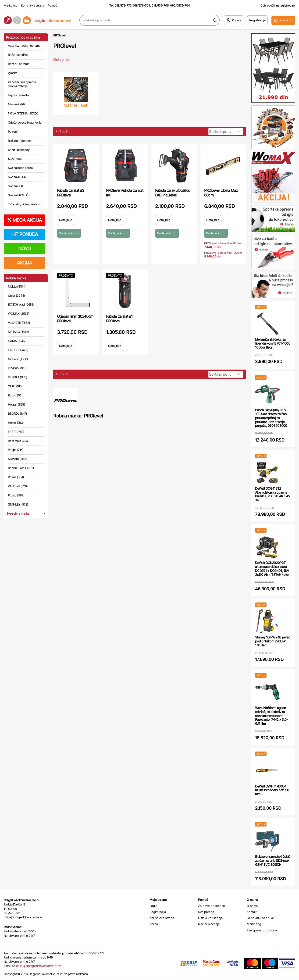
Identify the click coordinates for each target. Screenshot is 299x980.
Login (153, 906)
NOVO (24, 249)
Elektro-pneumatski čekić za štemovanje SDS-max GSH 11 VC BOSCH (272, 861)
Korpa (154, 924)
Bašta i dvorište (18, 55)
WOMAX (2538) (19, 314)
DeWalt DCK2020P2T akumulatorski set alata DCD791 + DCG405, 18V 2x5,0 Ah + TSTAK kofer (272, 568)
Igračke (13, 73)
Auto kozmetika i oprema (24, 46)
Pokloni (13, 132)
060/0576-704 (180, 5)
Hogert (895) (16, 404)
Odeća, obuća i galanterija (25, 122)
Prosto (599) (16, 495)
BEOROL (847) (17, 413)
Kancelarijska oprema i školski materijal (23, 84)
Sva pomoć (206, 912)
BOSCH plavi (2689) (21, 304)
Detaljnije (66, 220)
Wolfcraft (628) (18, 486)
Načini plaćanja (209, 924)
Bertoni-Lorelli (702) (21, 468)
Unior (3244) (16, 296)
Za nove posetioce (212, 906)
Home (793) (16, 423)
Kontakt (252, 912)
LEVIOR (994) (17, 368)
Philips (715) (16, 450)
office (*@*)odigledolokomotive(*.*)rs (37, 966)
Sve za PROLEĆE (19, 195)
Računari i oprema (20, 141)
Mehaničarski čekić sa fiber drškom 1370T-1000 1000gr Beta (273, 343)
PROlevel (59, 35)
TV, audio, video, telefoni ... (26, 204)
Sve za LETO (16, 186)
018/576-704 (142, 5)
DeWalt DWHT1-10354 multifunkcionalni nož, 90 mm (272, 790)
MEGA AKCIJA (24, 220)
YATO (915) (15, 386)
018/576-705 (160, 5)
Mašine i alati (16, 104)
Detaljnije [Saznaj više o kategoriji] (61, 59)
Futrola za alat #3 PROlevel (71, 193)
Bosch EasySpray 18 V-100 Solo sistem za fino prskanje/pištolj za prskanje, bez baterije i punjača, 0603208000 (271, 418)
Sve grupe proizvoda (262, 930)
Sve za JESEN (17, 177)
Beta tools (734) (18, 441)
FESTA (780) (16, 432)
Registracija (158, 912)
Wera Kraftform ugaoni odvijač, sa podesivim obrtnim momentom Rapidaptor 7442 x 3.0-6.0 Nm (271, 716)
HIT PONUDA (25, 234)
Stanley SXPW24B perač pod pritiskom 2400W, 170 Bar (272, 641)
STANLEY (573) (18, 504)
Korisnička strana (33, 5)
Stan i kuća (15, 159)
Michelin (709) (17, 459)
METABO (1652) (18, 332)
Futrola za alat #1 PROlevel (119, 319)
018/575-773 (123, 5)
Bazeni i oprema (18, 64)
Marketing (11, 5)
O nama (252, 906)
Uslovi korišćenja (210, 918)
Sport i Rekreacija (19, 150)
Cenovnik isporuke (260, 918)
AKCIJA (24, 263)
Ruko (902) (15, 395)
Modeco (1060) (18, 359)
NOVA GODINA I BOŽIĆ (23, 113)
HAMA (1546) (17, 341)
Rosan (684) (16, 477)
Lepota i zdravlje (18, 95)
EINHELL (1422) (18, 350)
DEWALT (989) (18, 377)
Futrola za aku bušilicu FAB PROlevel (173, 193)
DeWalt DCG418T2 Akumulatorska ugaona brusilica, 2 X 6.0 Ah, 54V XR (273, 494)
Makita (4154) (17, 286)
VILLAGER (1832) (19, 323)
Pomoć (53, 5)
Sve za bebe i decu (20, 168)
